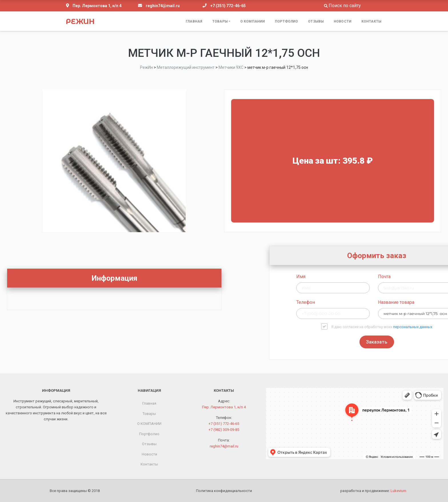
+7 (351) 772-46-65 (228, 6)
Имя (357, 277)
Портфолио (286, 21)
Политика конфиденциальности (224, 491)
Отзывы (316, 21)
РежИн (80, 21)
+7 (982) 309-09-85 (224, 430)
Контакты (371, 21)
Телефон (361, 302)
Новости (343, 21)
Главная (194, 21)
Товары (220, 21)
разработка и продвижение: (373, 491)
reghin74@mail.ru (163, 6)
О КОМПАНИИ (253, 21)
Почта (440, 277)
